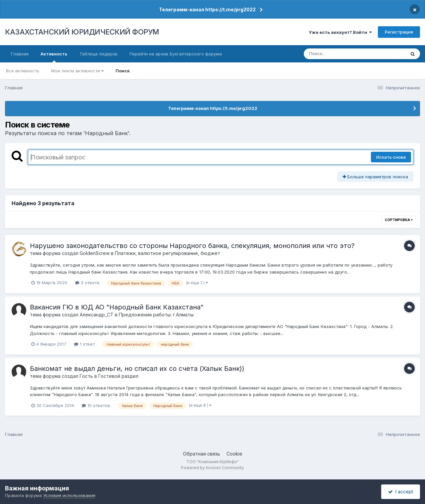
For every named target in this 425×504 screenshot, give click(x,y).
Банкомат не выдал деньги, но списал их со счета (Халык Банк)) (137, 369)
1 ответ (84, 344)
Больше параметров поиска (375, 177)
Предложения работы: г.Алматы (156, 315)
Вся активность (23, 71)
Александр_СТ (97, 315)
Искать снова (391, 157)
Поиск (123, 71)
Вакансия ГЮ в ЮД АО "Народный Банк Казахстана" (117, 307)
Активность (54, 57)
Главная (20, 54)
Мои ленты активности (77, 71)
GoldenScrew (95, 253)
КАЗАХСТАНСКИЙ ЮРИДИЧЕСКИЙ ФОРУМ (82, 32)
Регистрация (399, 32)
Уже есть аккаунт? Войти (340, 32)
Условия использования (69, 495)
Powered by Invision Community (212, 468)
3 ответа (87, 283)
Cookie (234, 454)
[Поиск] (342, 54)
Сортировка (399, 220)
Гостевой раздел (118, 376)
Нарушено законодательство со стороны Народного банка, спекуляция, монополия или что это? (192, 246)
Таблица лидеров (98, 54)
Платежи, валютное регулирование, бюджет (168, 253)
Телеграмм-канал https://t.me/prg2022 (207, 9)
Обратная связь (202, 454)
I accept (401, 492)
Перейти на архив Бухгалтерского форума (176, 54)
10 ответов (96, 405)
